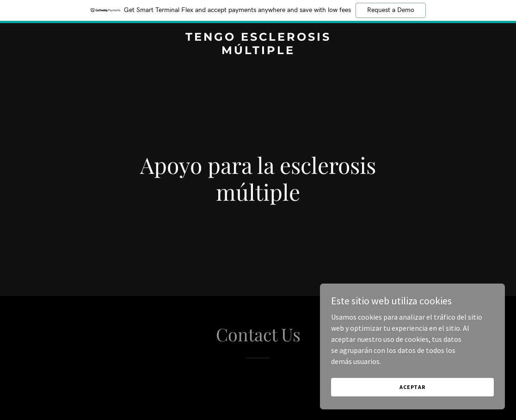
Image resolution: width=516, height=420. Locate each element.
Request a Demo (391, 10)
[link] (258, 51)
